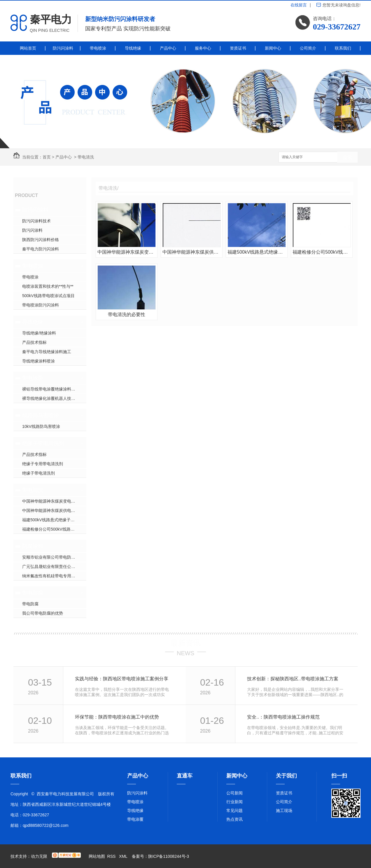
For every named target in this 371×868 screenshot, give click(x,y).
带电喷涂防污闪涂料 (41, 305)
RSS (112, 856)
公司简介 (308, 48)
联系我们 (343, 48)
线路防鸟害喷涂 (41, 415)
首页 (47, 157)
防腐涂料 (33, 546)
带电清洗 (86, 157)
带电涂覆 (33, 378)
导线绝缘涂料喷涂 (38, 361)
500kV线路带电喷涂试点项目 (48, 296)
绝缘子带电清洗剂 (43, 443)
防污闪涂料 (63, 48)
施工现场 (284, 811)
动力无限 (39, 856)
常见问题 (235, 811)
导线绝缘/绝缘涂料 (39, 333)
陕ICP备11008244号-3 (169, 856)
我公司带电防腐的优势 (43, 613)
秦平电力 (51, 19)
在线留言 (299, 5)
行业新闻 (235, 802)
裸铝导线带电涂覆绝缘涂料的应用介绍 (54, 389)
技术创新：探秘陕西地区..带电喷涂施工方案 (293, 679)
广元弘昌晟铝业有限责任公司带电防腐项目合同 (54, 567)
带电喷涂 (98, 48)
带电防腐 (33, 593)
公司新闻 (235, 793)
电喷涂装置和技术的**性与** (48, 286)
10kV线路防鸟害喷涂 (41, 426)
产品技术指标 (34, 342)
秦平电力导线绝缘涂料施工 (47, 352)
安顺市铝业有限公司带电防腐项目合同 (54, 557)
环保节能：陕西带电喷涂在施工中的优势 (117, 717)
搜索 (347, 157)
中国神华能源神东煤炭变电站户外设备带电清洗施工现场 (54, 501)
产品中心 (168, 48)
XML (124, 856)
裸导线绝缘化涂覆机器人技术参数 (53, 398)
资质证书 (238, 48)
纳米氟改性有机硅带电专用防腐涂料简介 (54, 576)
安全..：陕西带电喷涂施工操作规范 (283, 717)
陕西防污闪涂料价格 (41, 240)
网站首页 (28, 48)
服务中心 (203, 48)
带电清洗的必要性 (127, 314)
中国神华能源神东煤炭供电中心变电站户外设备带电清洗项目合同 (54, 510)
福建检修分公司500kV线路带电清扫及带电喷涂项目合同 (54, 529)
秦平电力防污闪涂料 (41, 249)
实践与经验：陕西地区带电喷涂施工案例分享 (122, 679)
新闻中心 (273, 48)
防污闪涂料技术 (36, 221)
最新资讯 (185, 643)
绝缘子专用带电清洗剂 (43, 464)
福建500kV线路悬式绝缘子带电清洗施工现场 (54, 520)
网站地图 (97, 856)
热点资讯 (235, 819)
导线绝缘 (133, 48)
